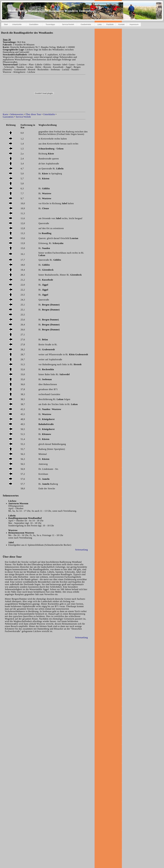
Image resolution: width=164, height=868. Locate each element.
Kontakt (121, 24)
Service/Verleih (68, 24)
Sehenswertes (17, 114)
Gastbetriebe (86, 24)
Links (100, 24)
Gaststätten (34, 24)
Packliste (110, 24)
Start (6, 24)
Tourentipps (50, 24)
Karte (5, 114)
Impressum (134, 24)
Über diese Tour (33, 114)
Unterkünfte (17, 24)
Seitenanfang (81, 550)
